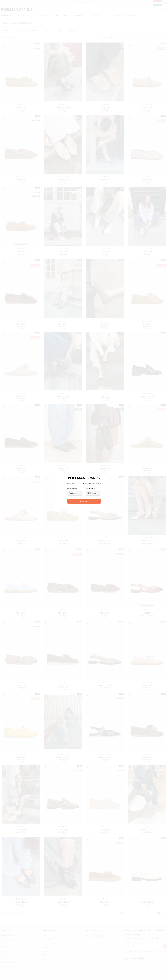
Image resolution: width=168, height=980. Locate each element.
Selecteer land (72, 489)
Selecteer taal (90, 489)
